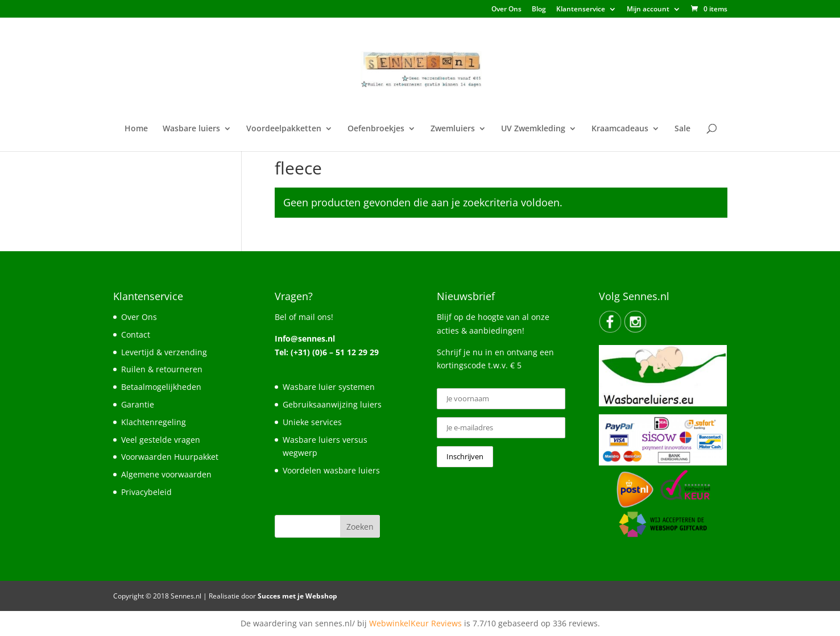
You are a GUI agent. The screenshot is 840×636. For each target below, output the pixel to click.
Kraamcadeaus (620, 129)
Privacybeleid (146, 492)
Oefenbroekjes (376, 129)
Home (136, 129)
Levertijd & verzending (164, 352)
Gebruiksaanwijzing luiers (332, 404)
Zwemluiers (453, 129)
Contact (136, 334)
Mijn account (648, 10)
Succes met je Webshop (297, 596)
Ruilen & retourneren (162, 369)
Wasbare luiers (191, 129)
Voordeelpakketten (284, 129)
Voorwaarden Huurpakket (170, 457)
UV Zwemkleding (533, 129)
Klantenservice (581, 10)
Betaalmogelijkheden (161, 387)
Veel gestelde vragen (161, 440)
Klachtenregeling (154, 422)
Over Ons (506, 10)
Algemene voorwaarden (166, 474)
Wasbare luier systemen (329, 387)
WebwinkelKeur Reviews (415, 623)
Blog (539, 10)
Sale (682, 129)
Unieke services (312, 422)
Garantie (138, 404)
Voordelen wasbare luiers (331, 470)
